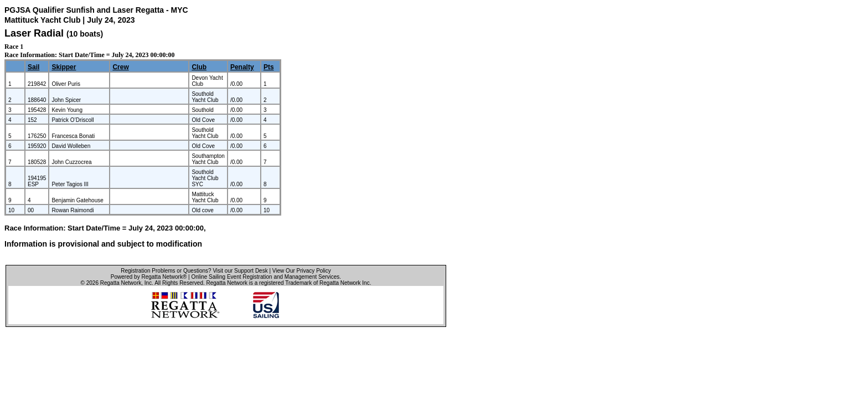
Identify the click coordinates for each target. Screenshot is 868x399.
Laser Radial (34, 33)
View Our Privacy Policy (302, 271)
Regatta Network (121, 283)
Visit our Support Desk (240, 271)
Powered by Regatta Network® (149, 277)
